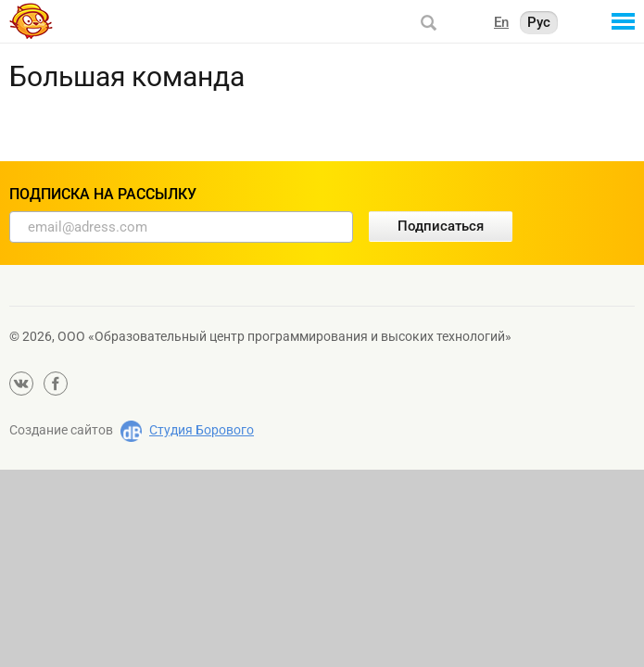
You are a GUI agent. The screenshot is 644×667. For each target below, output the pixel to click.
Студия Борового (202, 430)
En (501, 22)
